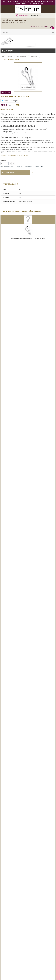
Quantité (3, 161)
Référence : (4, 110)
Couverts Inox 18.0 (26, 149)
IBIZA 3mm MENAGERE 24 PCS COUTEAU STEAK (28, 239)
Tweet (5, 101)
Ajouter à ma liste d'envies (43, 172)
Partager (14, 101)
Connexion (45, 26)
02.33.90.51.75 (35, 15)
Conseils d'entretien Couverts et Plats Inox (14, 156)
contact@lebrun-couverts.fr (22, 144)
